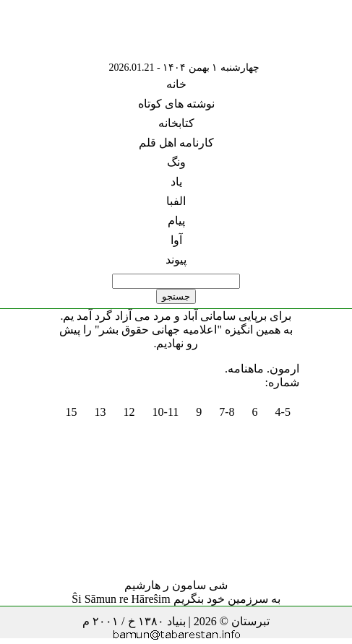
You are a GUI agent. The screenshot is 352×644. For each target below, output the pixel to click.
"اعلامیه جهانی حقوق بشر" (158, 330)
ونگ (176, 162)
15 (72, 412)
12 (129, 412)
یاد (176, 182)
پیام (176, 221)
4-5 (283, 412)
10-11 (166, 412)
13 (100, 412)
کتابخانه (176, 123)
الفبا (176, 201)
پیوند (176, 260)
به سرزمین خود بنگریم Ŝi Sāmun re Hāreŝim (176, 599)
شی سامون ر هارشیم (176, 585)
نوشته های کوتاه (176, 104)
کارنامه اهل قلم (176, 143)
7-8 (227, 412)
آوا (176, 240)
